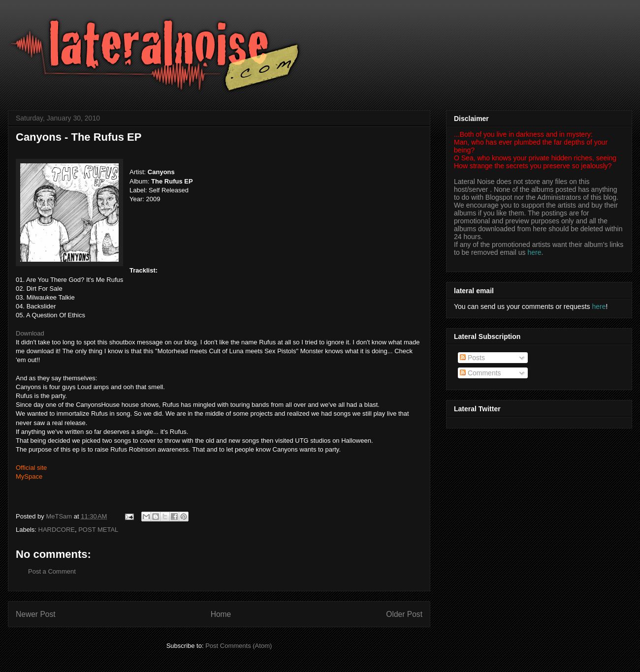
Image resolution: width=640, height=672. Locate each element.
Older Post (404, 614)
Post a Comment (52, 571)
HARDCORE (57, 530)
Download (30, 333)
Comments (480, 373)
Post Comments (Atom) (239, 646)
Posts (472, 358)
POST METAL (98, 530)
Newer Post (36, 614)
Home (221, 614)
